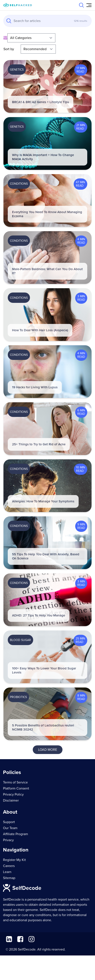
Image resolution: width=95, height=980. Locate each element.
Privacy (8, 840)
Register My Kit (14, 860)
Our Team (10, 828)
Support (9, 822)
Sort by (9, 49)
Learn (7, 872)
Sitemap (9, 878)
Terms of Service (15, 782)
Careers (9, 866)
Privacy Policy (13, 794)
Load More (48, 750)
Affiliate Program (16, 834)
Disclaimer (11, 800)
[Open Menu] (89, 5)
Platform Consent (16, 788)
